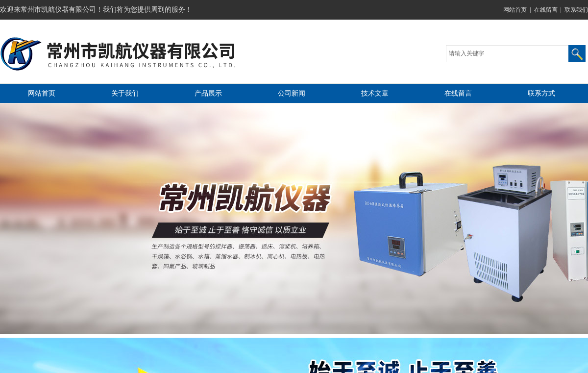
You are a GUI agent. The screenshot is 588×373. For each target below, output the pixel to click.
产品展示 (208, 93)
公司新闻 (292, 93)
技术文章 (375, 93)
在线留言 (546, 10)
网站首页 (515, 10)
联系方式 (541, 93)
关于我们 (125, 93)
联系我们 (576, 10)
